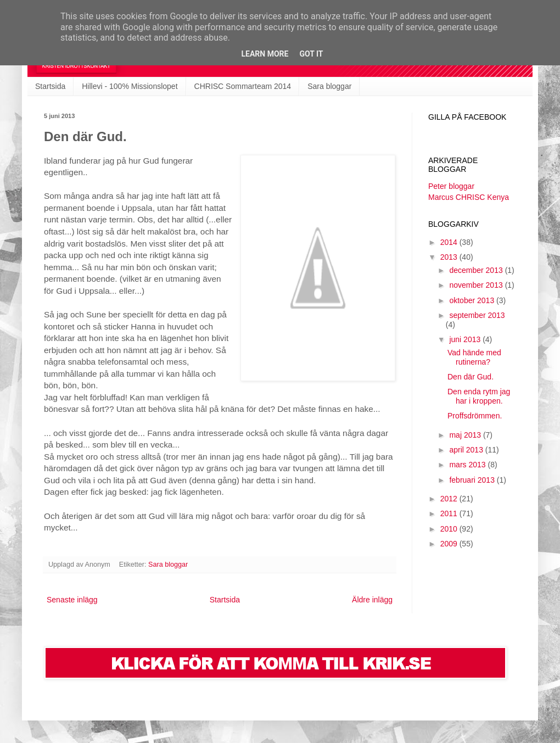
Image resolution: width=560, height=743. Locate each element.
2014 (450, 242)
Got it (311, 54)
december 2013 (477, 270)
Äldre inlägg (372, 600)
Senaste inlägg (72, 600)
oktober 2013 (473, 300)
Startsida (50, 86)
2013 (450, 257)
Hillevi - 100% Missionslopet (130, 86)
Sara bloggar (329, 86)
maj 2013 (466, 435)
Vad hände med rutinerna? (474, 357)
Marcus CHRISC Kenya (469, 197)
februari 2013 (473, 480)
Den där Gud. (471, 377)
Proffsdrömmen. (475, 416)
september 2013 (477, 315)
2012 (450, 499)
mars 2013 (468, 465)
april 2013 (467, 450)
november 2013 (477, 285)
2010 (450, 529)
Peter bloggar (451, 186)
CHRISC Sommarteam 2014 (243, 86)
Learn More (265, 54)
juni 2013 (466, 339)
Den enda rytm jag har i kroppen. (479, 396)
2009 (450, 544)
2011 (450, 513)
